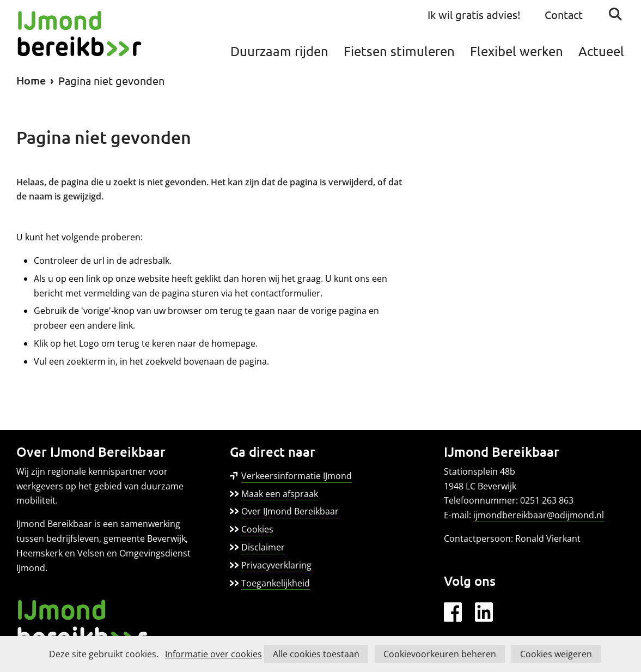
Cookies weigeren (556, 654)
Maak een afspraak (280, 494)
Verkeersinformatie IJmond (297, 476)
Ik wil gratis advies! (474, 14)
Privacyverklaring (276, 565)
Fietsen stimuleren (399, 51)
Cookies (257, 529)
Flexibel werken (517, 51)
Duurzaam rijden (279, 51)
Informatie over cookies (213, 654)
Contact (564, 14)
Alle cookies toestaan (316, 654)
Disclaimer (263, 547)
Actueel (601, 51)
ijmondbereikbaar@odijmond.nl (539, 515)
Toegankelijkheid (276, 583)
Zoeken (615, 14)
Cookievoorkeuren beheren (440, 654)
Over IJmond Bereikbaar (290, 511)
